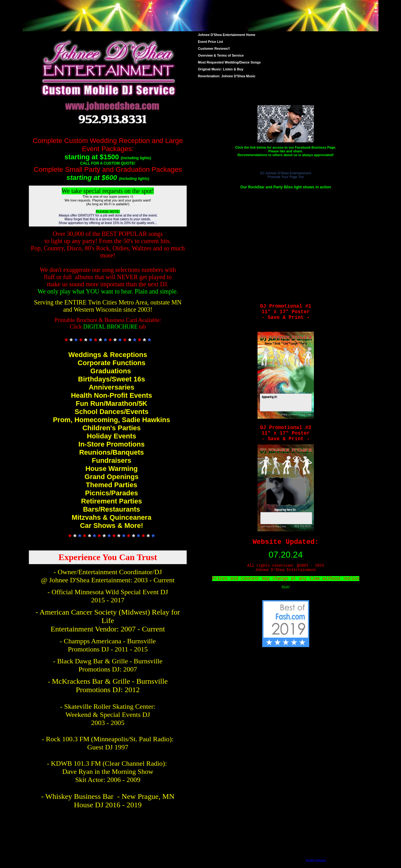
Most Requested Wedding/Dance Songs (229, 62)
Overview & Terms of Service (221, 55)
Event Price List (211, 42)
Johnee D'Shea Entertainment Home (227, 35)
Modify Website (316, 860)
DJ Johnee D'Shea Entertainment (286, 173)
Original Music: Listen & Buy (221, 69)
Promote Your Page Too (286, 177)
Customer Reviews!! (214, 49)
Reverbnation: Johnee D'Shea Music (227, 76)
